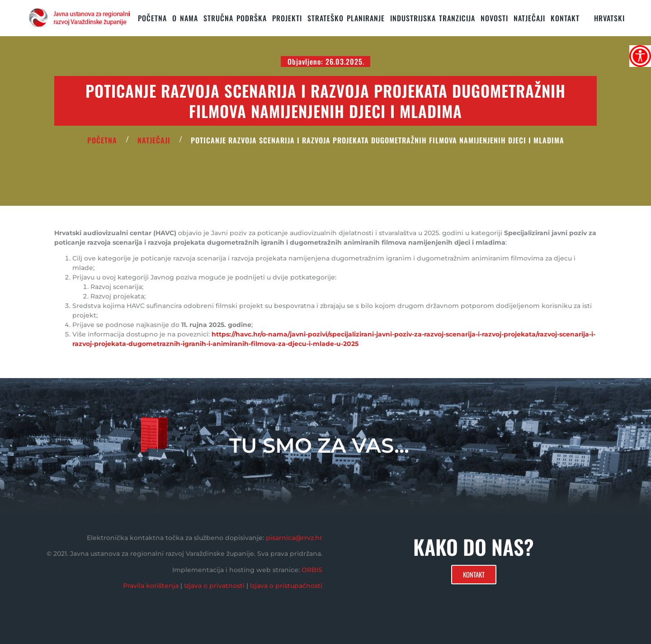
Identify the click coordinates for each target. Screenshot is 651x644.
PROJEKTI (287, 18)
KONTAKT (565, 18)
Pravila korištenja (151, 586)
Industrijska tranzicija (433, 18)
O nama (185, 18)
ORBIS (312, 570)
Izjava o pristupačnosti (286, 586)
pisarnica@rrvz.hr (294, 538)
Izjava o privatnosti (214, 586)
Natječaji (529, 18)
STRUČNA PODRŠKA (235, 18)
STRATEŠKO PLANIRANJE (346, 18)
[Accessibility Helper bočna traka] (640, 56)
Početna (152, 18)
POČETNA (102, 140)
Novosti (494, 18)
